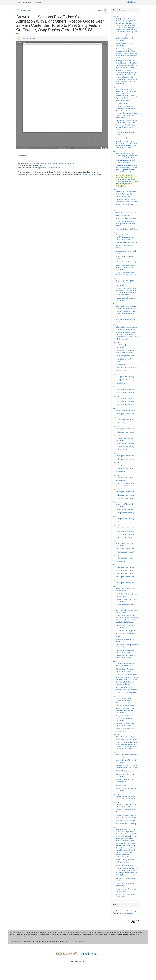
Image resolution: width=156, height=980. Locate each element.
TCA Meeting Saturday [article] (126, 631)
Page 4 (115, 190)
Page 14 (116, 408)
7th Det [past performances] (125, 495)
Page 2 (115, 87)
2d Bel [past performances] (125, 513)
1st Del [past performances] (125, 443)
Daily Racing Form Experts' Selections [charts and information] (125, 283)
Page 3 (115, 151)
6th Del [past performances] (125, 465)
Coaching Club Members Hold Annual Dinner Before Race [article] (126, 314)
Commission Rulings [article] (125, 865)
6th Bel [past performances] (125, 531)
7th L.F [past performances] (125, 401)
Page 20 (116, 475)
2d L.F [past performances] (125, 377)
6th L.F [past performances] (125, 398)
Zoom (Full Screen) (28, 38)
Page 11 (116, 375)
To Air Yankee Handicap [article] (126, 218)
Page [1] (116, 16)
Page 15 (116, 418)
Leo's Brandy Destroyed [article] (126, 229)
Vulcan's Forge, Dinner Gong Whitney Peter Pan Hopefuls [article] (125, 224)
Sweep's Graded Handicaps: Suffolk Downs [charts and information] (125, 718)
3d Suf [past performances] (125, 558)
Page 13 (116, 396)
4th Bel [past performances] (125, 522)
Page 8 (115, 304)
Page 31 (116, 696)
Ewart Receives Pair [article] (125, 821)
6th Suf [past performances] (125, 574)
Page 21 (116, 490)
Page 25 (116, 541)
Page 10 (116, 343)
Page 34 (116, 794)
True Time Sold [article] (123, 103)
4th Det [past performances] (125, 429)
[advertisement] (121, 364)
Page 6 (115, 233)
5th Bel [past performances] (125, 528)
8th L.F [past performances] (125, 405)
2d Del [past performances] (125, 447)
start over (102, 11)
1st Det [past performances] (125, 414)
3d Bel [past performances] (125, 519)
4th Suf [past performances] (125, 567)
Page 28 (116, 580)
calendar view (25, 10)
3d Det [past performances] (125, 423)
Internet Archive (127, 913)
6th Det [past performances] (125, 492)
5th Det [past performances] (125, 432)
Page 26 (116, 556)
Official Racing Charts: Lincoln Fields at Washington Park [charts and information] (126, 194)
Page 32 (116, 735)
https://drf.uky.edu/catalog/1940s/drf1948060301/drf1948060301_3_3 (52, 163)
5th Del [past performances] (125, 459)
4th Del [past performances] (125, 456)
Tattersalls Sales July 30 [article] (126, 242)
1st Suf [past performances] (125, 549)
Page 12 (116, 387)
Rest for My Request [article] (125, 771)
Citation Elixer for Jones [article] (126, 674)
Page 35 (116, 802)
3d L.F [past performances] (125, 380)
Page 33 (116, 753)
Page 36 (116, 827)
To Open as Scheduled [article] (126, 693)
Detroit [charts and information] (126, 411)
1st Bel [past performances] (125, 509)
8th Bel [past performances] (125, 538)
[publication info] (121, 35)
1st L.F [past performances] (125, 356)
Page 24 (116, 526)
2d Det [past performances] (125, 420)
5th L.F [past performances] (125, 392)
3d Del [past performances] (125, 450)
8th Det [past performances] (125, 498)
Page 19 (116, 463)
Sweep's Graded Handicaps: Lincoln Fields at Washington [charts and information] (125, 237)
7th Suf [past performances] (125, 577)
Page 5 (115, 211)
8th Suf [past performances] (125, 583)
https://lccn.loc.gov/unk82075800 (49, 168)
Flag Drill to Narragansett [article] (127, 368)
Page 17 (116, 436)
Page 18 (116, 454)
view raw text (22, 155)
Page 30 (116, 661)
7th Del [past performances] (125, 468)
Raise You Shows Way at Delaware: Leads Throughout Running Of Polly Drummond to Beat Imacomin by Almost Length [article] (127, 53)
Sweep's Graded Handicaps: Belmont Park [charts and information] (125, 267)
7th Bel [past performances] (125, 534)
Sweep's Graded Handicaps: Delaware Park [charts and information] (125, 710)
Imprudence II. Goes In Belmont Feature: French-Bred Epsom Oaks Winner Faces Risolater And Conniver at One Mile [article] (126, 125)
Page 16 (116, 427)
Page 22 (116, 502)
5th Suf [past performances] (125, 570)
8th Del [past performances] (125, 477)
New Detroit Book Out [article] (126, 824)
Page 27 (116, 565)
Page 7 (115, 279)
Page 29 (116, 586)
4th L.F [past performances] (125, 389)
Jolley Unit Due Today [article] (126, 262)
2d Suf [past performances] (125, 552)
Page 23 (116, 516)
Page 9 (115, 325)
